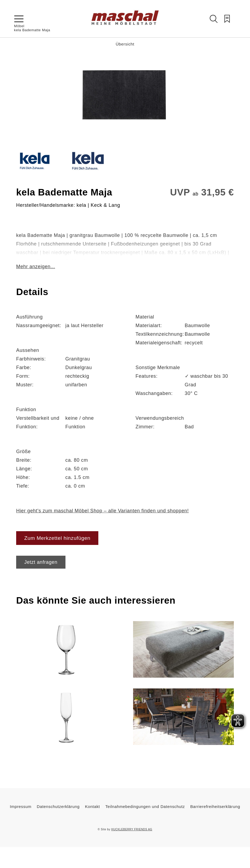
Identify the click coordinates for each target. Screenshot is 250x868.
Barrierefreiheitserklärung (215, 806)
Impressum (21, 806)
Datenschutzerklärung (58, 806)
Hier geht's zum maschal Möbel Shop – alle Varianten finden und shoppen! (103, 511)
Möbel (19, 26)
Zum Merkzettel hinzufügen (57, 538)
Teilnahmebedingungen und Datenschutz (145, 806)
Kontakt (92, 806)
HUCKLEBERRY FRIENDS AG (132, 829)
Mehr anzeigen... (36, 267)
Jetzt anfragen (41, 562)
